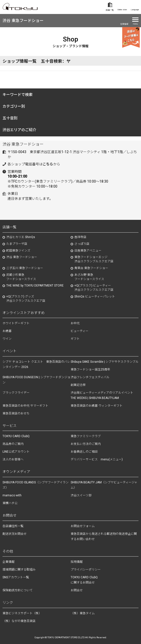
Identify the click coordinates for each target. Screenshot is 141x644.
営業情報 (124, 24)
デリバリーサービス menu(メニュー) (97, 459)
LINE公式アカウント (16, 452)
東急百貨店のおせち (16, 413)
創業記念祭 (78, 385)
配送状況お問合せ (15, 534)
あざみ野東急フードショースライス (89, 277)
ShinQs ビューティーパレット (95, 297)
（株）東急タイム (83, 613)
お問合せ (77, 590)
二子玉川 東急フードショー (25, 268)
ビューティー (80, 331)
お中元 (75, 323)
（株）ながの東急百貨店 (19, 621)
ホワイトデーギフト (16, 323)
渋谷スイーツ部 (81, 495)
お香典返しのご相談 (84, 452)
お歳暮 (7, 331)
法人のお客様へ (13, 459)
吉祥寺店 (80, 237)
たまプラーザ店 (17, 244)
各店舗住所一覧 (13, 526)
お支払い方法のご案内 (86, 444)
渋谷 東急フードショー (23, 21)
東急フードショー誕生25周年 (90, 369)
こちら (48, 164)
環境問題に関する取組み (19, 570)
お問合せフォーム (83, 526)
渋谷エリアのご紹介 (19, 130)
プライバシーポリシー (86, 570)
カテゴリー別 (14, 106)
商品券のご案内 (13, 444)
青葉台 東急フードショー (91, 268)
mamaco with (12, 495)
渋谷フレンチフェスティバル (90, 377)
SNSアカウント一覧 (16, 577)
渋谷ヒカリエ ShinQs (21, 237)
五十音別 (10, 118)
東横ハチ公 (10, 503)
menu (135, 24)
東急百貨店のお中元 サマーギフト (25, 406)
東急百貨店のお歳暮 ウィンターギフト (97, 406)
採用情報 (77, 562)
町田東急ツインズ (18, 251)
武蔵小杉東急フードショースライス (21, 277)
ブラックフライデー (16, 393)
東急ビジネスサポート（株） (22, 613)
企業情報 (9, 562)
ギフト (75, 339)
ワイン (7, 339)
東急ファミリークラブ (86, 436)
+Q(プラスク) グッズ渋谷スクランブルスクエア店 (26, 299)
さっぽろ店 (82, 244)
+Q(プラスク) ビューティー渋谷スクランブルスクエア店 (94, 288)
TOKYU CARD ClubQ (16, 436)
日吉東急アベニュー (88, 251)
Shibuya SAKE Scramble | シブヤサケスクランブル (105, 362)
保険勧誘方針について (18, 590)
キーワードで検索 (18, 95)
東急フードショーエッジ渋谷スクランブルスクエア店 (94, 259)
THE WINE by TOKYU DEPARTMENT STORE (35, 286)
